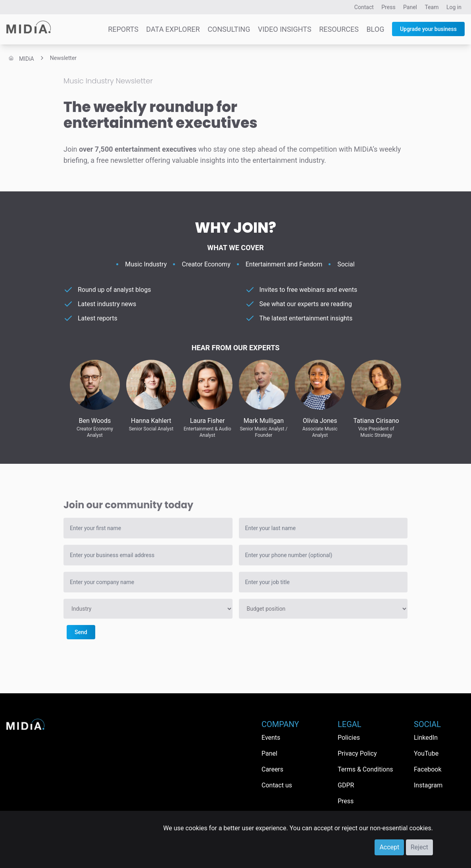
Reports (123, 29)
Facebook (428, 769)
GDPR (346, 785)
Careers (272, 769)
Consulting (229, 29)
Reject (419, 847)
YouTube (426, 753)
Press (388, 7)
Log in (454, 7)
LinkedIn (426, 738)
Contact (364, 7)
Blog (375, 29)
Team (432, 7)
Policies (349, 738)
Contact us (277, 785)
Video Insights (285, 29)
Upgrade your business (428, 29)
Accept (389, 847)
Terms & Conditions (365, 769)
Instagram (428, 785)
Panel (410, 7)
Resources (339, 29)
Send (81, 632)
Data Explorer (173, 29)
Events (271, 738)
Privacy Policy (357, 753)
